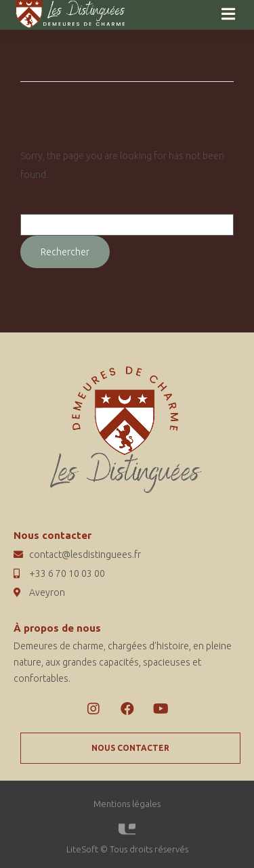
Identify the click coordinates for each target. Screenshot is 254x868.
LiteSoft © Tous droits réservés (127, 849)
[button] (130, 748)
